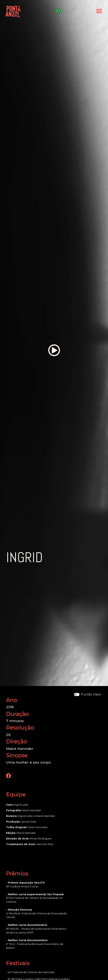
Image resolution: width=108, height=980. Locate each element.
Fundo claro (91, 694)
